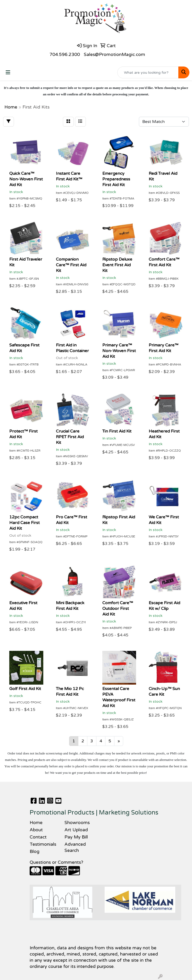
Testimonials (43, 844)
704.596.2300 (65, 55)
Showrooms (77, 823)
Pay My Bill (76, 837)
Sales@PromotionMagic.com (114, 55)
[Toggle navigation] (8, 73)
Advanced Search (75, 847)
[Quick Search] (148, 72)
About (36, 830)
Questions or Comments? (56, 862)
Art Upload (76, 830)
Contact (38, 837)
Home (36, 823)
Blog (35, 852)
